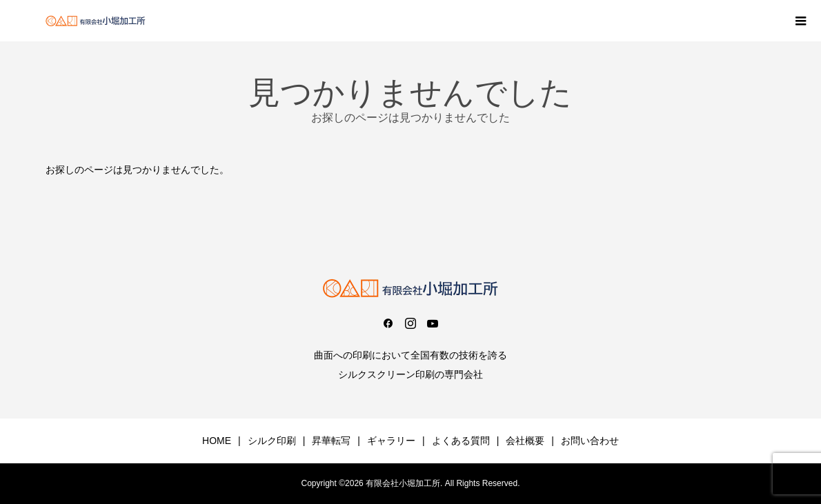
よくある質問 (461, 441)
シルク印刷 (272, 441)
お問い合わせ (590, 441)
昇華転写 (331, 441)
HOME (217, 441)
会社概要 (525, 441)
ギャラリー (391, 441)
